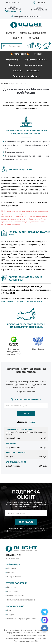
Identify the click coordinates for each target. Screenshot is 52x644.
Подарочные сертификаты (26, 76)
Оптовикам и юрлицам (33, 33)
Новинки (18, 38)
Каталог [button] (11, 33)
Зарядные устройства (36, 60)
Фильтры (18, 71)
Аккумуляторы (13, 60)
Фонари (38, 54)
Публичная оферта (16, 596)
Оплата (11, 573)
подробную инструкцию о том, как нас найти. (22, 301)
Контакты (33, 38)
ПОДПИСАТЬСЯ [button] (26, 522)
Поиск (26, 414)
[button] (13, 11)
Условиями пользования (32, 531)
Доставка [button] (11, 569)
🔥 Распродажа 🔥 (20, 54)
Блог (9, 611)
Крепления (15, 65)
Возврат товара (14, 577)
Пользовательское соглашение (21, 600)
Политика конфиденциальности (22, 619)
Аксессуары (33, 71)
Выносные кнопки (34, 65)
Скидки (11, 615)
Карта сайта (13, 592)
